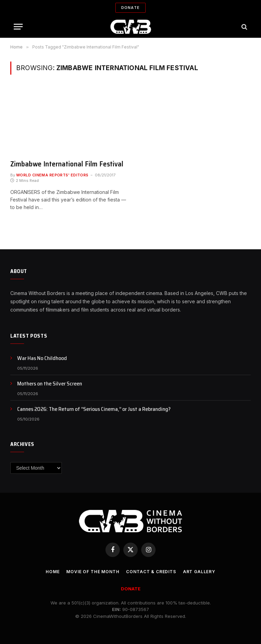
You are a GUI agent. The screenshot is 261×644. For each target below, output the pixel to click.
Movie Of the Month (93, 572)
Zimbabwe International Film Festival (67, 164)
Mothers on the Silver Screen (50, 384)
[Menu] (18, 27)
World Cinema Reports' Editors (52, 175)
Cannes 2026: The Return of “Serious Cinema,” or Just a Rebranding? (94, 409)
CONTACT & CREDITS (151, 572)
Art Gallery (199, 572)
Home (53, 572)
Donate (130, 8)
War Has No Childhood (42, 358)
